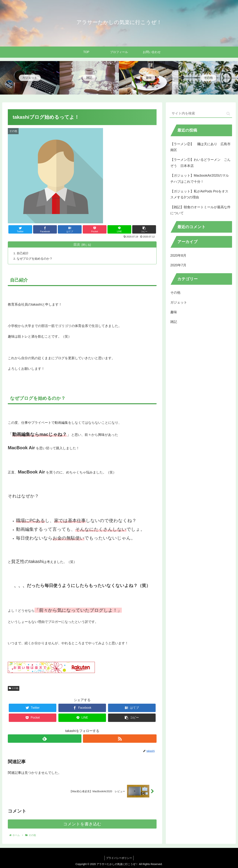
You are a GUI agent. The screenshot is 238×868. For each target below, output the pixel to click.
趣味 (174, 312)
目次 (77, 245)
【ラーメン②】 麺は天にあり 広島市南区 (200, 147)
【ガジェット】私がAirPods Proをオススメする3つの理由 (199, 194)
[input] (201, 114)
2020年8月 (178, 256)
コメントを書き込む (82, 824)
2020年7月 (178, 265)
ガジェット (179, 302)
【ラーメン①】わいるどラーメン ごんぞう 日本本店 (200, 163)
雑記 (174, 322)
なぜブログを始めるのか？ (35, 259)
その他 (14, 688)
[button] (228, 114)
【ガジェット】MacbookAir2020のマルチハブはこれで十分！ (200, 178)
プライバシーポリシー (119, 858)
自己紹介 (23, 253)
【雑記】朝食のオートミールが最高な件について (200, 210)
